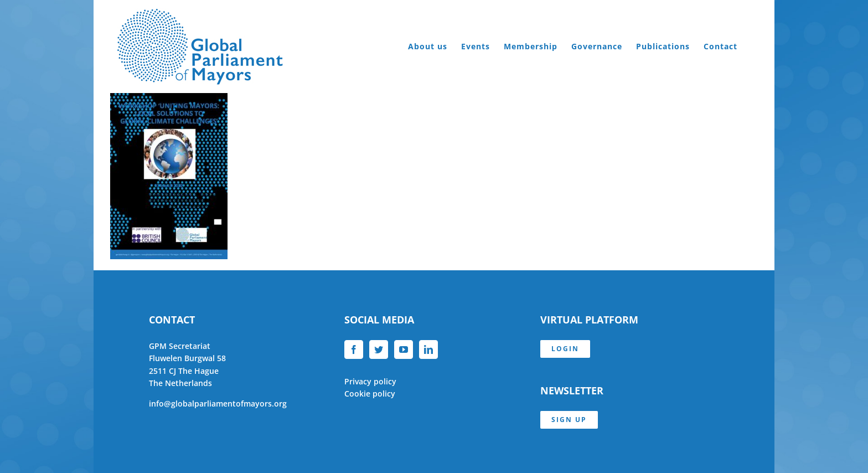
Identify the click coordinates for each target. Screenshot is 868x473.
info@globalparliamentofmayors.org (218, 403)
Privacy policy (370, 381)
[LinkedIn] (428, 349)
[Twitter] (379, 349)
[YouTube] (404, 349)
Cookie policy (370, 394)
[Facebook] (354, 349)
